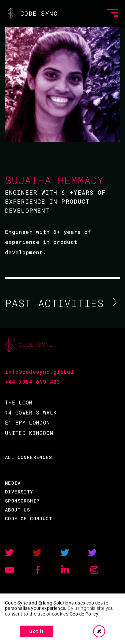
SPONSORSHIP (22, 501)
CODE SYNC (32, 13)
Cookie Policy (84, 614)
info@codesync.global (39, 372)
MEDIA (13, 483)
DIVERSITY (19, 492)
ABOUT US (17, 510)
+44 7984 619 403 (33, 382)
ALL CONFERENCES (28, 457)
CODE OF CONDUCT (28, 518)
